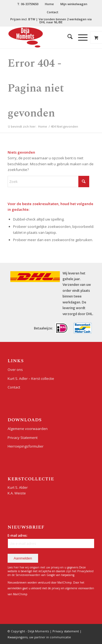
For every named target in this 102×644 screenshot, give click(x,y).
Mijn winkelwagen (74, 4)
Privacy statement (66, 631)
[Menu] (80, 37)
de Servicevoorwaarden (26, 575)
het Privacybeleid (83, 571)
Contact (52, 12)
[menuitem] (28, 4)
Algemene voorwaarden (28, 429)
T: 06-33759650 (28, 4)
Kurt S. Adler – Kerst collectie (31, 378)
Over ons (15, 370)
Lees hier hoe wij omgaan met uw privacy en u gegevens (43, 567)
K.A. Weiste (17, 493)
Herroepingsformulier (26, 446)
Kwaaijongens (18, 637)
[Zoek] (67, 37)
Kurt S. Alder (18, 487)
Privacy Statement (23, 438)
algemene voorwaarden (80, 588)
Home (49, 4)
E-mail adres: (18, 535)
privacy (56, 588)
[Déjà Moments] (42, 37)
